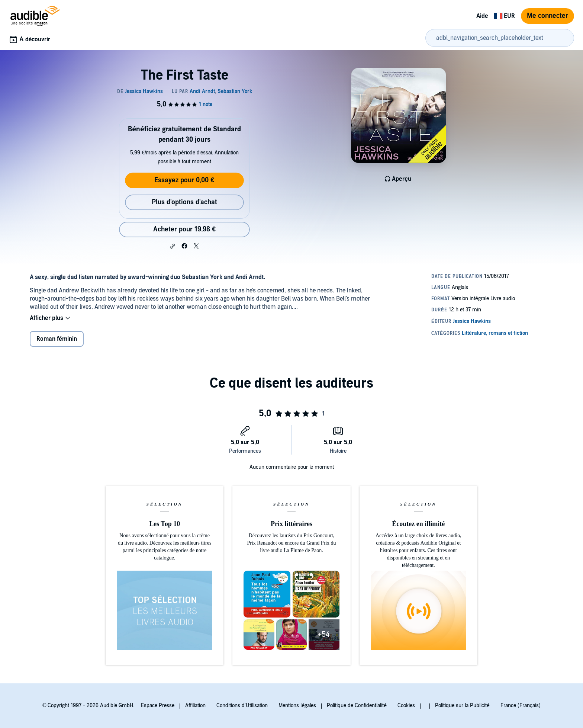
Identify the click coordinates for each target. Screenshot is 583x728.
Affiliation (195, 705)
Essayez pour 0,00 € (184, 180)
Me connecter (547, 16)
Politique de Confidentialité (357, 705)
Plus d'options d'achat (184, 202)
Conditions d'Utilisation (242, 705)
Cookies (406, 705)
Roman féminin (57, 339)
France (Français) (521, 705)
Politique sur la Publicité (462, 705)
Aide (482, 16)
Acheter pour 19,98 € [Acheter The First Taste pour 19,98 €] (184, 229)
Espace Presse (158, 705)
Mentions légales (297, 705)
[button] (173, 246)
